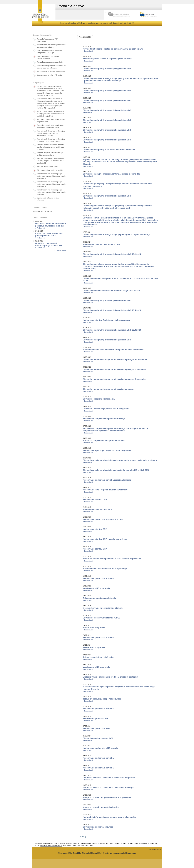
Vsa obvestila (85, 37)
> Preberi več (40, 228)
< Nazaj (83, 837)
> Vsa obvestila (60, 251)
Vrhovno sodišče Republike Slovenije (74, 853)
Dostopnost (131, 853)
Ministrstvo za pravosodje (114, 853)
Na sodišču (96, 853)
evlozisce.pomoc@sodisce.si (42, 211)
